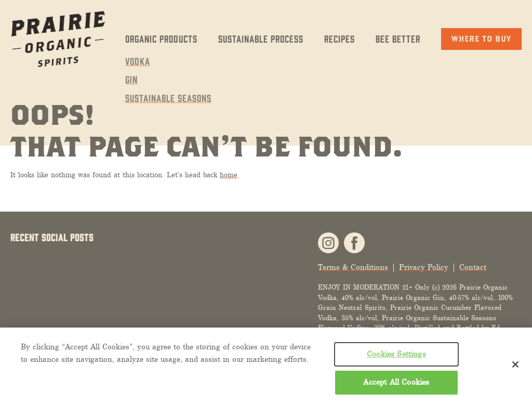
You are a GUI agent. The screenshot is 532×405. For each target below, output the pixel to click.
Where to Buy (481, 38)
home (229, 175)
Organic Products (161, 38)
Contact (473, 267)
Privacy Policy (424, 267)
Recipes (340, 38)
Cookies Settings (396, 354)
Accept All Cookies (396, 382)
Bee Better (398, 38)
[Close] (515, 364)
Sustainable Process (261, 38)
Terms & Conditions (353, 267)
